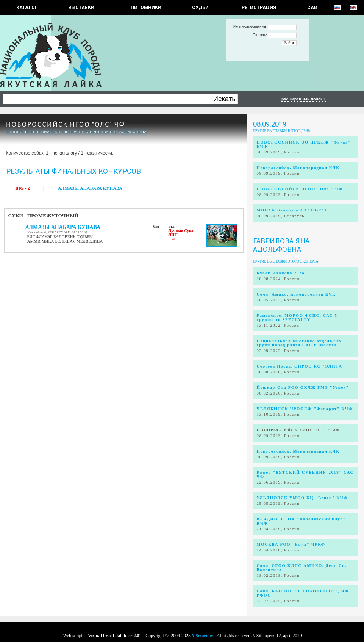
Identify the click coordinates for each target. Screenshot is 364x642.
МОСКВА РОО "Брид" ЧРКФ (291, 544)
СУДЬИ (200, 8)
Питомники (146, 8)
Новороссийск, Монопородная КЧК (298, 168)
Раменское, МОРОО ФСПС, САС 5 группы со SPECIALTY (297, 318)
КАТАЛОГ (27, 8)
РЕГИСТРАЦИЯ (259, 8)
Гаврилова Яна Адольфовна (281, 245)
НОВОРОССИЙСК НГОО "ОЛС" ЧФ (66, 124)
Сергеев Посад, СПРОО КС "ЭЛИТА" (301, 366)
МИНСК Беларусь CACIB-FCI (292, 210)
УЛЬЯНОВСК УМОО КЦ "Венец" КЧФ (302, 498)
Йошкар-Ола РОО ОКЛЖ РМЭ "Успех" (303, 388)
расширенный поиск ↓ (304, 99)
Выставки (81, 8)
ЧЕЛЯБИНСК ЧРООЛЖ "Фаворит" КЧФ (305, 409)
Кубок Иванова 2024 (281, 273)
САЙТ (314, 8)
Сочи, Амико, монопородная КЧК (296, 294)
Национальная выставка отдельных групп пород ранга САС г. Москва (299, 343)
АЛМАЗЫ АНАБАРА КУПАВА (90, 188)
